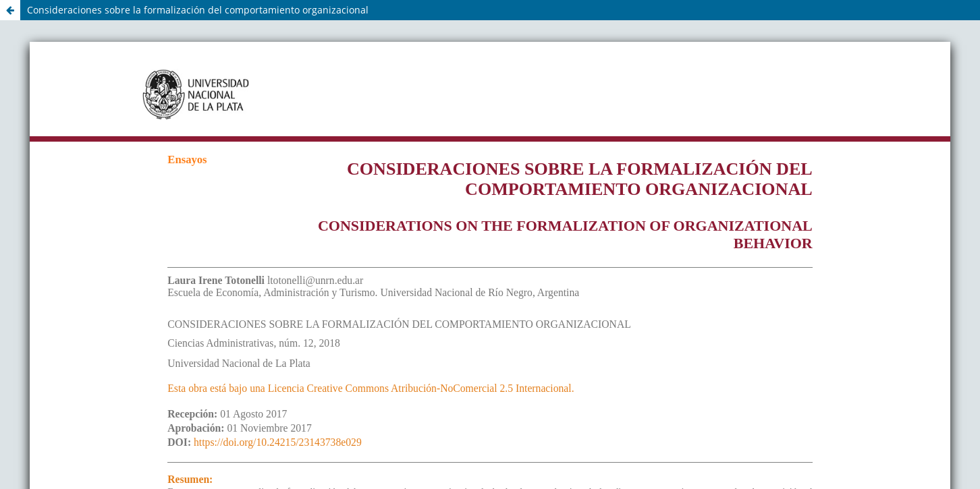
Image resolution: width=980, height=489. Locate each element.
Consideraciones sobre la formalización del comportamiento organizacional (198, 10)
